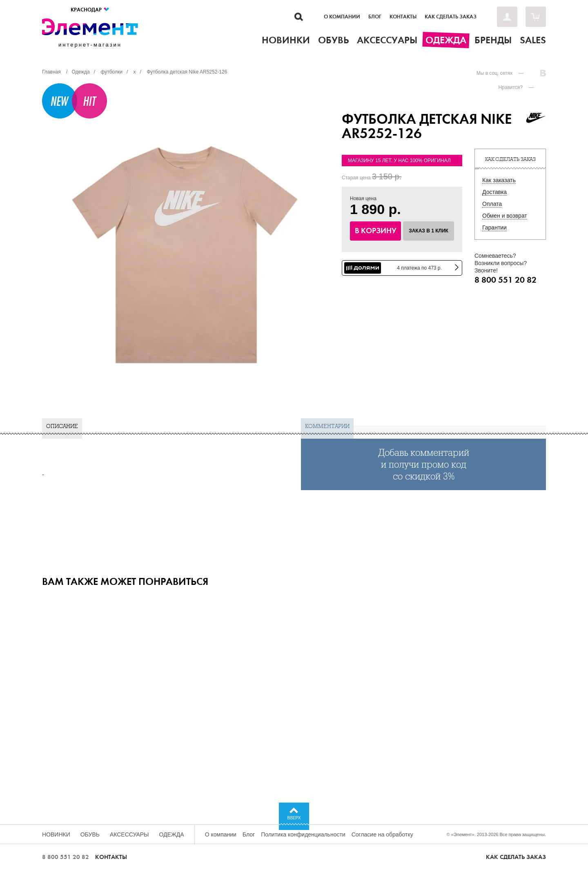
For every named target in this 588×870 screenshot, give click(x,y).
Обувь (90, 834)
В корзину (376, 231)
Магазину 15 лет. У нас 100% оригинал (399, 161)
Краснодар (90, 10)
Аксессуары (129, 834)
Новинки (56, 834)
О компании (342, 17)
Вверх (294, 818)
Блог (375, 17)
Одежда (172, 834)
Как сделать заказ (451, 17)
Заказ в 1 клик (429, 231)
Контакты (403, 17)
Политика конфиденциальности (303, 834)
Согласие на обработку (382, 834)
